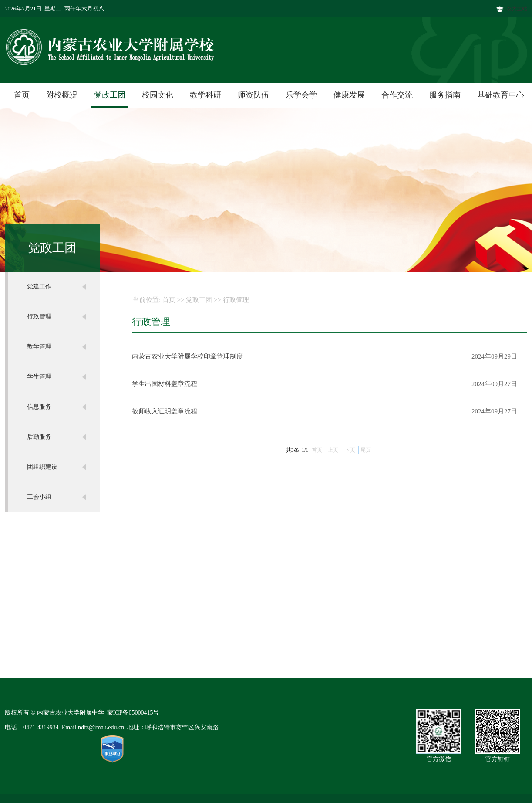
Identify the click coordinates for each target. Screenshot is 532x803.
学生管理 (39, 377)
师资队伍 (253, 95)
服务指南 (445, 95)
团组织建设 (42, 467)
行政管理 (39, 317)
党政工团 (110, 95)
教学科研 (205, 95)
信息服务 (39, 407)
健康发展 (349, 95)
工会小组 (39, 497)
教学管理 (39, 347)
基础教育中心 (501, 95)
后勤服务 (39, 437)
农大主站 (512, 9)
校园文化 (158, 95)
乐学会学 (301, 95)
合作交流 (397, 95)
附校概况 (62, 95)
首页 (22, 95)
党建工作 (39, 286)
